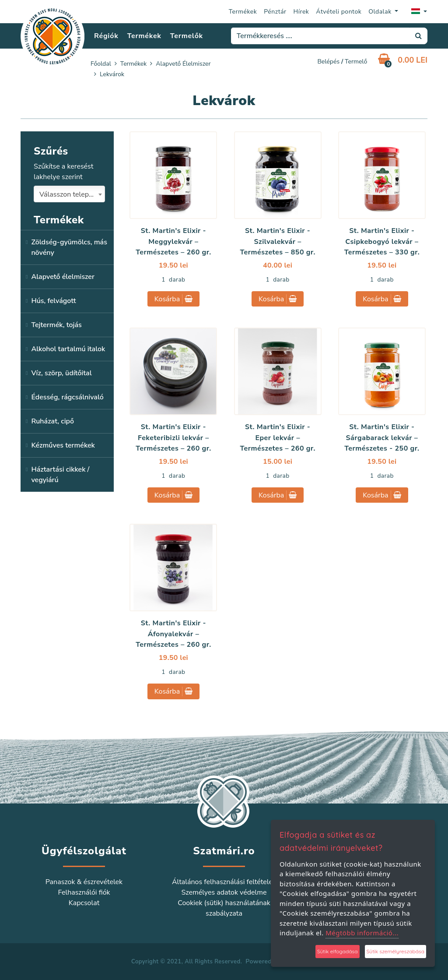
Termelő (356, 62)
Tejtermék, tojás (56, 325)
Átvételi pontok (339, 12)
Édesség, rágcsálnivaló (67, 397)
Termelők (187, 36)
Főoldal (101, 64)
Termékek (243, 12)
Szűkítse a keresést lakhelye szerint (63, 172)
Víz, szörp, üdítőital (61, 373)
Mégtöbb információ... (362, 933)
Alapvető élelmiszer (183, 64)
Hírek (301, 12)
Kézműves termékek (63, 445)
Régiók (106, 36)
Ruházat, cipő (52, 421)
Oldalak (381, 12)
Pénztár (275, 12)
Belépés (328, 62)
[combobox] (69, 194)
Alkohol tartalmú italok (68, 349)
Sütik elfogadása (338, 951)
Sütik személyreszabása (395, 951)
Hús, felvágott (53, 301)
